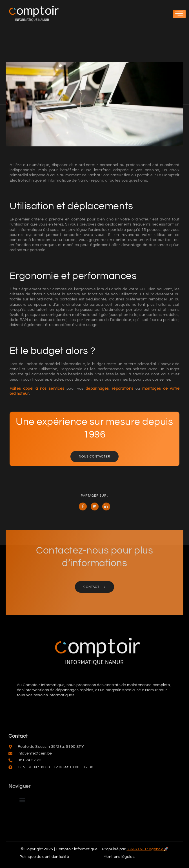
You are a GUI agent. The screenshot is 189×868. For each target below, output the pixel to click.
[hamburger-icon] (179, 14)
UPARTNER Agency (145, 849)
